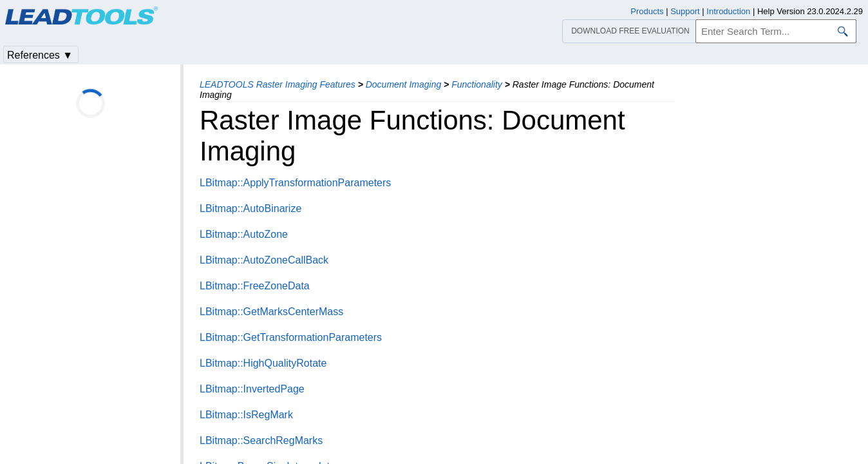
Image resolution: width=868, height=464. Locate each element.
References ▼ (40, 55)
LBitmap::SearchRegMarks (261, 440)
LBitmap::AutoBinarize (250, 208)
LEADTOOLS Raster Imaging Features (278, 84)
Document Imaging (404, 84)
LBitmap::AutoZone (244, 234)
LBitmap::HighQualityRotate (263, 363)
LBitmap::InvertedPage (252, 389)
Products (647, 11)
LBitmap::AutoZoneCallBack (264, 260)
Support (685, 11)
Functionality (477, 84)
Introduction (728, 11)
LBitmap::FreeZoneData (255, 286)
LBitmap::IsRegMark (246, 415)
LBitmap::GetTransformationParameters (291, 337)
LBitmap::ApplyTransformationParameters (295, 183)
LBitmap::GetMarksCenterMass (271, 312)
